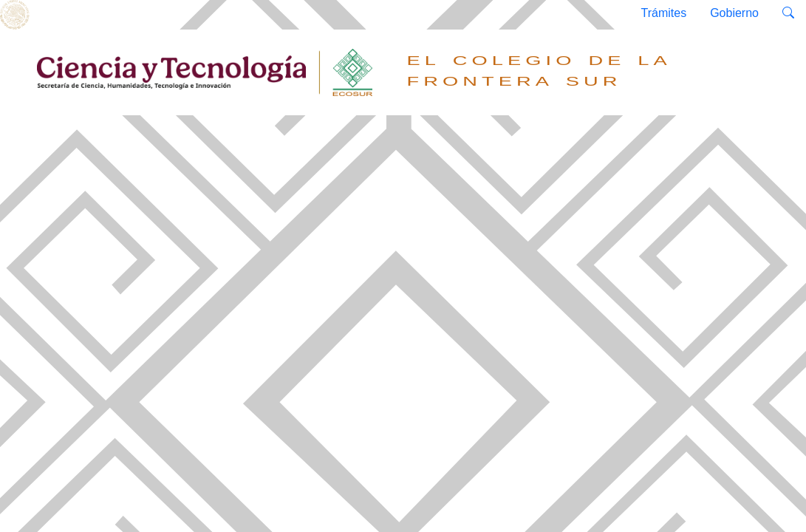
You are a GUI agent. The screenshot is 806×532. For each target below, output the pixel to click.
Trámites (664, 13)
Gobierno (734, 13)
